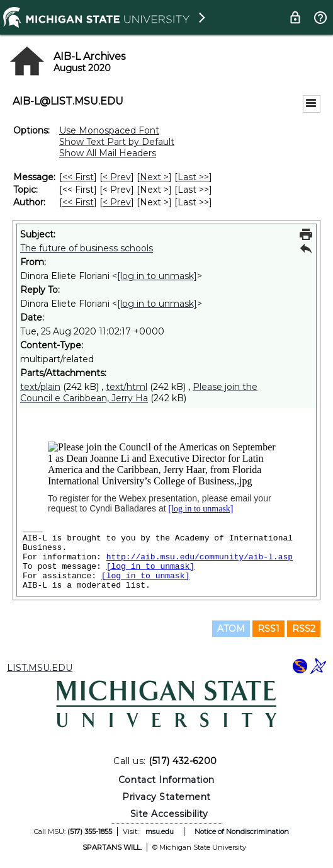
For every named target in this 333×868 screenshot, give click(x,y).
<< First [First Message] (78, 177)
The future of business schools (87, 248)
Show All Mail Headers (108, 153)
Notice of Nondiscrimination (242, 831)
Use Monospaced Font (109, 130)
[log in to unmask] (157, 276)
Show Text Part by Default (117, 142)
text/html (127, 387)
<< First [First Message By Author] (78, 202)
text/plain (40, 387)
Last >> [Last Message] (193, 177)
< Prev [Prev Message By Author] (117, 202)
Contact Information (166, 780)
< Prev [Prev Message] (117, 177)
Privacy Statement (166, 797)
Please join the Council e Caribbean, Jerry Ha (139, 392)
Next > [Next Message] (154, 177)
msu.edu (160, 831)
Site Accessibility (169, 814)
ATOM (231, 629)
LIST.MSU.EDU (40, 668)
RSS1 (268, 629)
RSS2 (304, 629)
